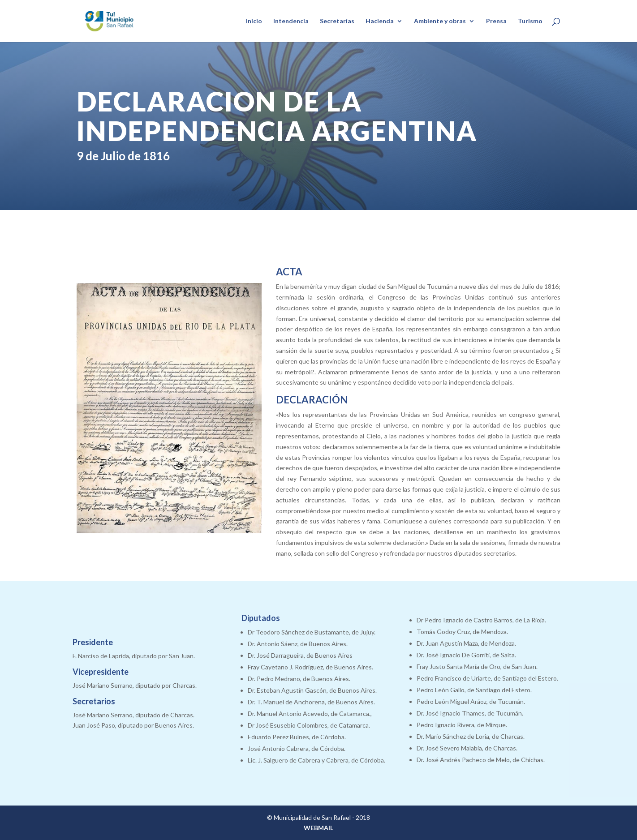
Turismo (530, 21)
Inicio (254, 21)
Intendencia (291, 21)
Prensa (496, 21)
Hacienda (380, 21)
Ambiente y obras (440, 21)
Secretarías (337, 21)
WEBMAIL (318, 828)
